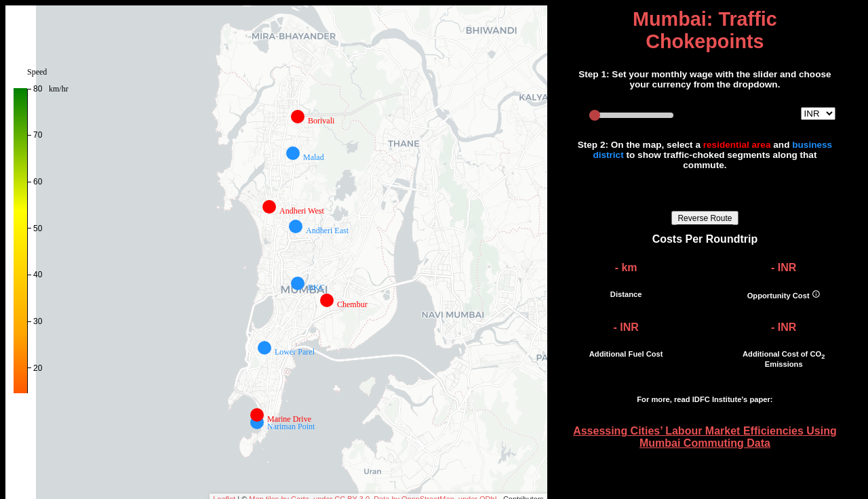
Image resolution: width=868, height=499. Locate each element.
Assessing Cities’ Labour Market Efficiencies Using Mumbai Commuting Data (705, 437)
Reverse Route (705, 218)
